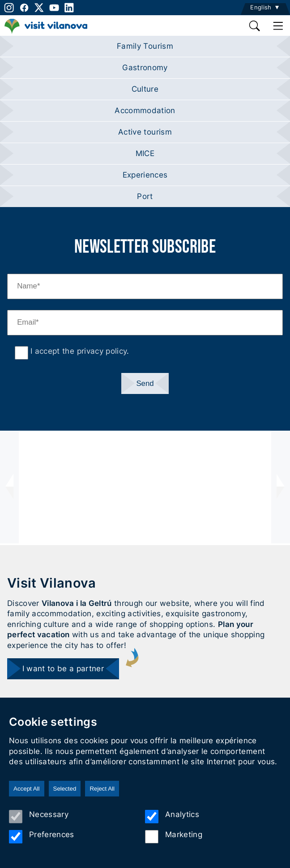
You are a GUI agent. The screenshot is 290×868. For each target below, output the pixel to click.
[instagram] (8, 8)
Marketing (174, 837)
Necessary (39, 817)
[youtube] (54, 8)
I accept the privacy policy (77, 351)
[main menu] (278, 26)
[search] (255, 26)
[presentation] (9, 487)
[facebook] (24, 8)
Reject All (102, 789)
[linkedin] (69, 8)
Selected (65, 789)
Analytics (172, 817)
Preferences (42, 837)
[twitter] (39, 8)
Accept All (27, 789)
